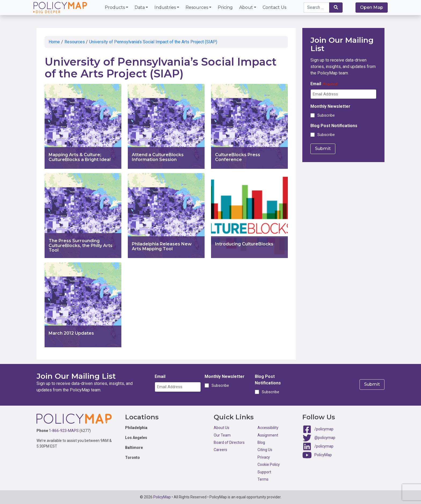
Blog (261, 442)
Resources (197, 7)
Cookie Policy (269, 464)
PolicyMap (323, 455)
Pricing (225, 7)
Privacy (264, 457)
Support (264, 472)
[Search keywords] (317, 8)
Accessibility (268, 428)
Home (54, 42)
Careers (220, 450)
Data (140, 7)
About (246, 7)
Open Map (372, 7)
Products (115, 7)
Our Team (222, 435)
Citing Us (265, 450)
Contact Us (274, 7)
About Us (222, 428)
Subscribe (326, 115)
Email (324, 84)
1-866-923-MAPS (64, 431)
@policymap (325, 438)
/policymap (324, 429)
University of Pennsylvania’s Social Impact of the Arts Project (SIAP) (153, 42)
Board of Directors (229, 442)
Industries (165, 7)
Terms (263, 479)
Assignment (268, 435)
